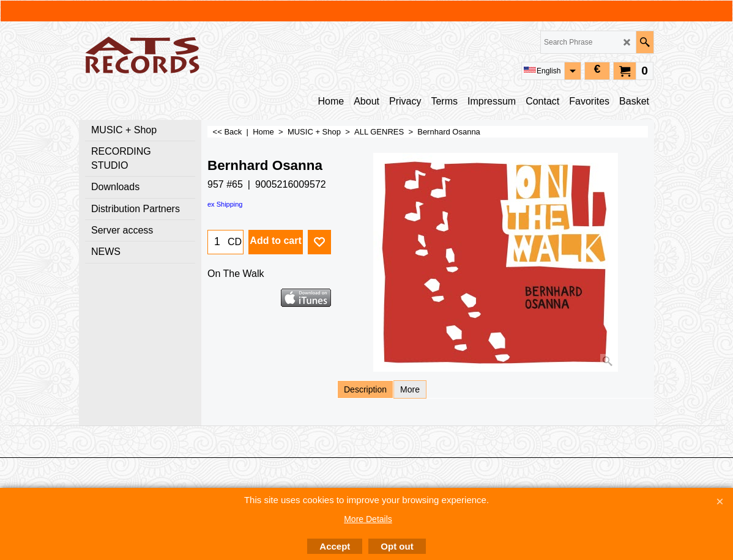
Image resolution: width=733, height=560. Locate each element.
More (410, 389)
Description (365, 389)
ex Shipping (225, 204)
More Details (368, 519)
